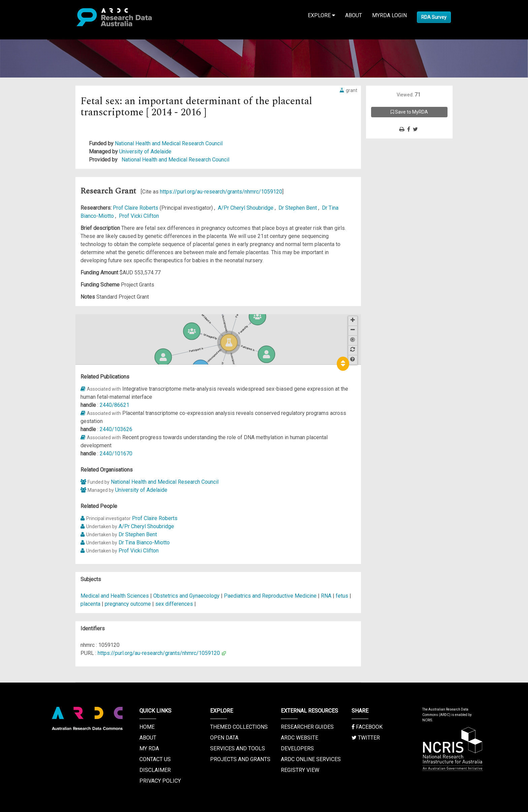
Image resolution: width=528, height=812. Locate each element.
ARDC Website (300, 738)
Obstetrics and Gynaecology (187, 596)
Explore (321, 15)
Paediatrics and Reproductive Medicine (271, 596)
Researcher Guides (307, 727)
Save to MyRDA (409, 112)
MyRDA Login (389, 15)
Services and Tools (238, 748)
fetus (342, 596)
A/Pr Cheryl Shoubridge (246, 208)
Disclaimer (155, 770)
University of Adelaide (145, 152)
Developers (297, 748)
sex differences (174, 604)
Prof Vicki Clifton (139, 216)
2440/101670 (116, 454)
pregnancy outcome (128, 604)
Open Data (224, 738)
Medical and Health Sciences (115, 596)
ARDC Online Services (311, 759)
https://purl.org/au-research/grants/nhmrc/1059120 (221, 192)
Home (147, 727)
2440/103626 (116, 429)
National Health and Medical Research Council (169, 143)
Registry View (300, 770)
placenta (90, 604)
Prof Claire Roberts (136, 208)
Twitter (366, 738)
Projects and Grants (240, 759)
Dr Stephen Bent (298, 208)
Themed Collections (239, 727)
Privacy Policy (160, 781)
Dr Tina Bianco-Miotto (144, 543)
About (354, 15)
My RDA (149, 748)
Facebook (367, 727)
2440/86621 (114, 405)
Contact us (155, 759)
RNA (326, 596)
